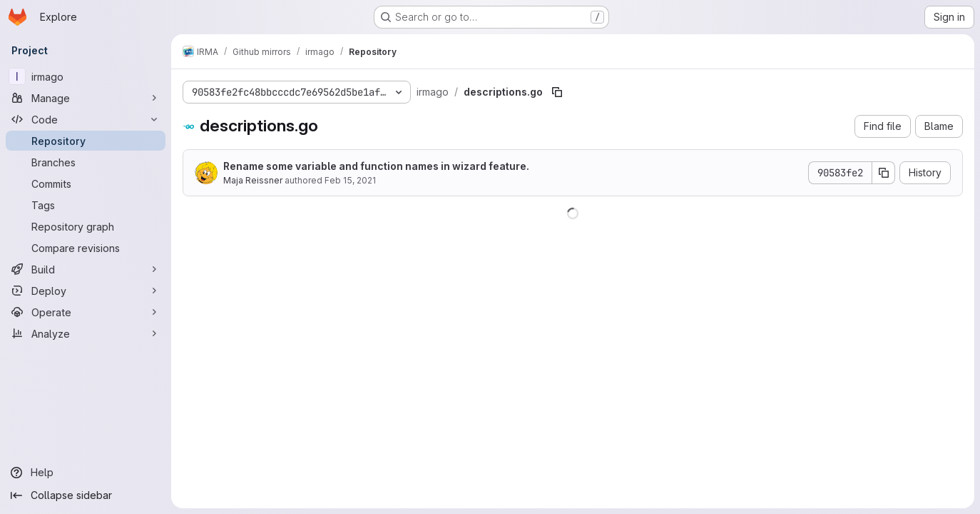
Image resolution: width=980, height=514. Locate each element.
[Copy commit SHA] (884, 173)
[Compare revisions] (86, 248)
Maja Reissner (253, 180)
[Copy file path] (557, 92)
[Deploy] (86, 291)
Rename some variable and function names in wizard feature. (376, 166)
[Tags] (86, 205)
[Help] (86, 473)
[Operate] (86, 312)
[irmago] (86, 76)
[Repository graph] (86, 226)
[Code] (86, 119)
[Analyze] (86, 333)
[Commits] (86, 183)
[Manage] (86, 98)
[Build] (86, 269)
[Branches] (86, 162)
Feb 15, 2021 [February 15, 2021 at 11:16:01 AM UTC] (350, 180)
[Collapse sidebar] (86, 495)
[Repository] (86, 141)
